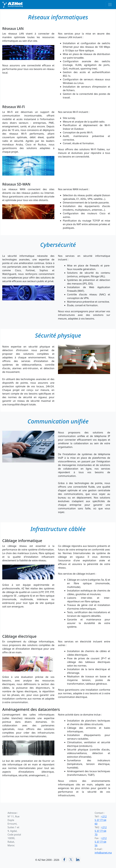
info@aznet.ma (103, 853)
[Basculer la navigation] (110, 5)
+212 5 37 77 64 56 (101, 842)
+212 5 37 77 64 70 (101, 831)
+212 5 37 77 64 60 (101, 820)
